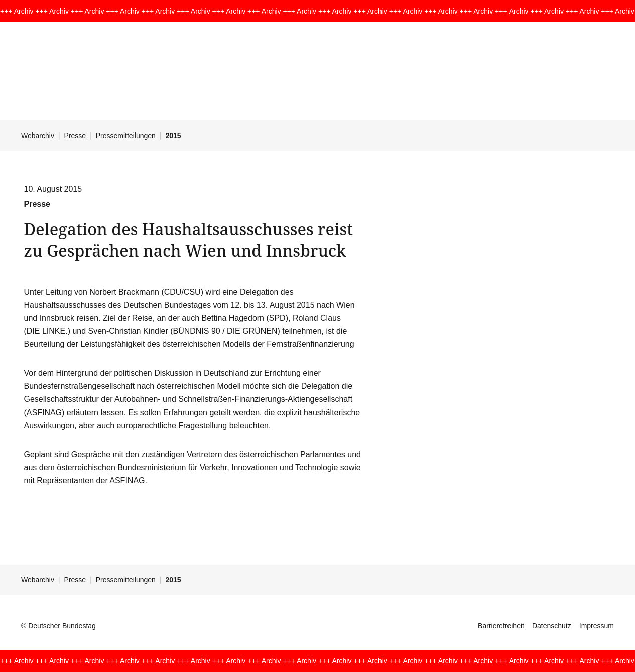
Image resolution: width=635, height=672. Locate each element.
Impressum (597, 626)
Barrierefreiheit (501, 626)
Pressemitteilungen (126, 136)
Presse (75, 136)
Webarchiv (38, 136)
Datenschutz (552, 626)
